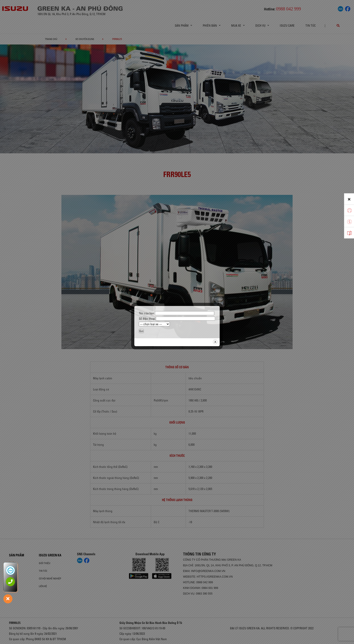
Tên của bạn (177, 313)
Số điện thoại (177, 319)
